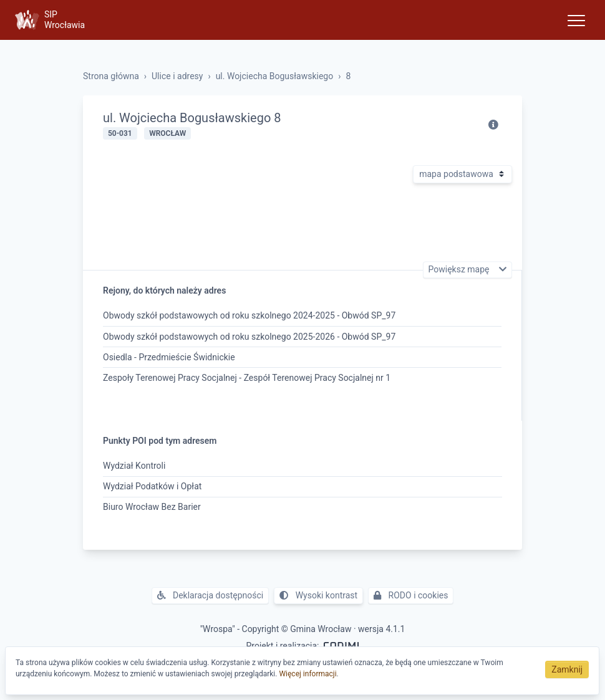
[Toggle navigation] (576, 20)
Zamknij (567, 669)
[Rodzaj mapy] (462, 174)
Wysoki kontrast (318, 595)
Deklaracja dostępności (211, 595)
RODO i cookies (411, 595)
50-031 (120, 133)
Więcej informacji (307, 674)
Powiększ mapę (460, 270)
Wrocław (167, 133)
